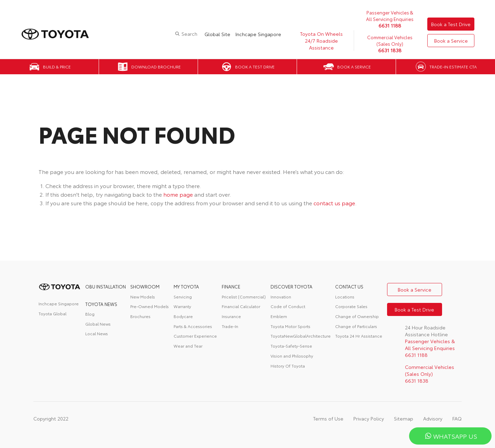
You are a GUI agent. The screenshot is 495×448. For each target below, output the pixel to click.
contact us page (334, 203)
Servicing (183, 297)
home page (178, 194)
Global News (98, 324)
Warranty (182, 306)
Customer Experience (195, 336)
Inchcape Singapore (258, 34)
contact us (349, 286)
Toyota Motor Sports (290, 326)
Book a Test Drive (451, 24)
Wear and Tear (188, 346)
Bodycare (183, 316)
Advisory (433, 418)
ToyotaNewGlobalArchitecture (301, 336)
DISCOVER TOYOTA (291, 286)
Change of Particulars (356, 326)
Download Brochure (156, 67)
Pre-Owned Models (150, 306)
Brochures (140, 316)
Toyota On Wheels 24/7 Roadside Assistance (321, 41)
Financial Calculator (241, 306)
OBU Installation (106, 286)
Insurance (231, 316)
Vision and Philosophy (292, 356)
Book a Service (451, 41)
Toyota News (101, 304)
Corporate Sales (351, 306)
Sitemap (404, 418)
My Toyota (186, 286)
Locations (345, 297)
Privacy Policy (369, 418)
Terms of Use (328, 418)
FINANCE (231, 286)
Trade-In (230, 326)
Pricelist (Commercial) (244, 297)
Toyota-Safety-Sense (291, 346)
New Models (143, 297)
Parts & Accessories (193, 326)
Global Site (217, 34)
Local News (97, 333)
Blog (90, 314)
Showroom (145, 286)
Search (189, 34)
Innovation (281, 297)
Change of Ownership (357, 316)
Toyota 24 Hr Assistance (359, 336)
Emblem (279, 316)
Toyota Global (52, 313)
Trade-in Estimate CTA (453, 67)
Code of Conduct (288, 306)
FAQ (457, 418)
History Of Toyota (288, 366)
